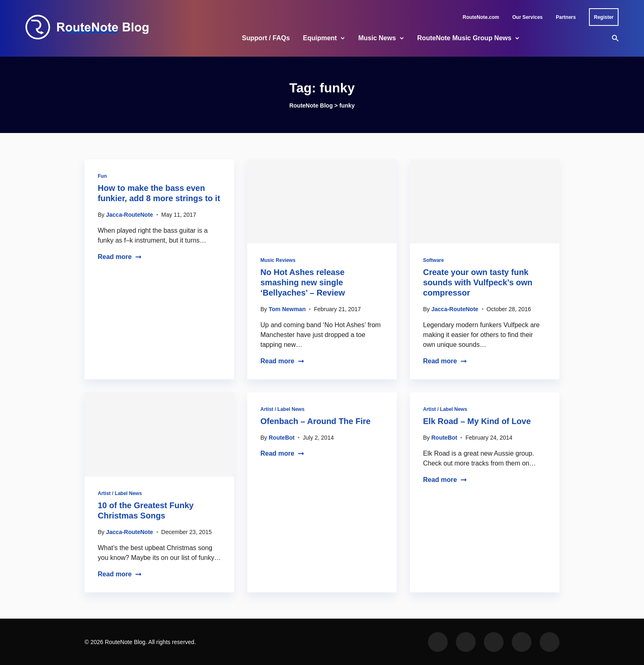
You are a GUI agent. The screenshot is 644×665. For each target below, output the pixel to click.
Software (434, 260)
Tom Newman (287, 309)
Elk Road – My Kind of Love (477, 421)
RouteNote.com (481, 17)
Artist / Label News (120, 493)
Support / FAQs (266, 38)
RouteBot (282, 438)
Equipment (320, 38)
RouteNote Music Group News (464, 38)
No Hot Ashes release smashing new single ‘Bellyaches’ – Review (303, 282)
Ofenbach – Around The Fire (315, 421)
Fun (102, 176)
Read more (120, 257)
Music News (377, 38)
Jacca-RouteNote (129, 215)
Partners (566, 17)
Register (604, 17)
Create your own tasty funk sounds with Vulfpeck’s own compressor (478, 282)
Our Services (527, 17)
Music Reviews (278, 260)
